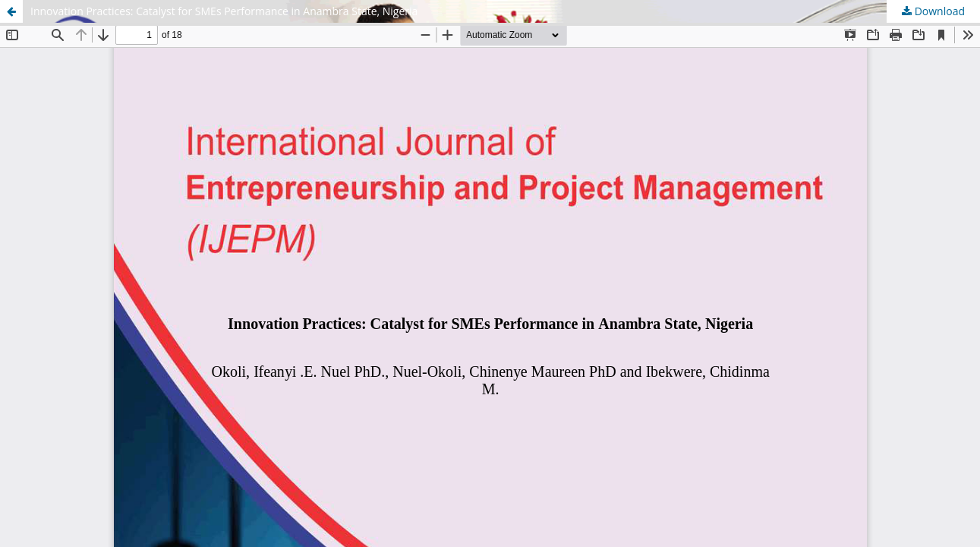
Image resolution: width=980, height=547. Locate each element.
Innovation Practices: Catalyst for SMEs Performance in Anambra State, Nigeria (224, 11)
